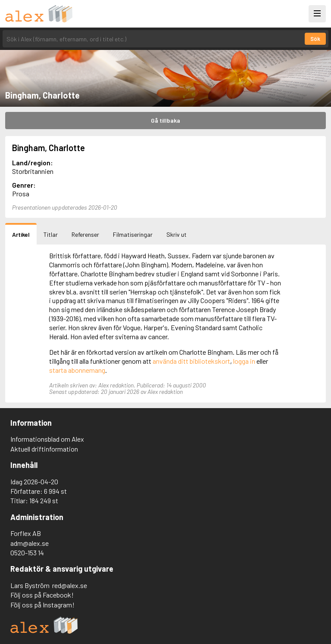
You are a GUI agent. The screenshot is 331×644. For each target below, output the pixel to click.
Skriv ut (176, 234)
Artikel (21, 234)
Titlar (51, 234)
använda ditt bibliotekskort (191, 361)
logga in (244, 361)
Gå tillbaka (165, 120)
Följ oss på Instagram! (42, 605)
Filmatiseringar (133, 234)
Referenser (85, 234)
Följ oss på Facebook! (42, 595)
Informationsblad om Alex (47, 439)
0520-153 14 (27, 553)
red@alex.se (70, 585)
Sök (315, 39)
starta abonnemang (77, 370)
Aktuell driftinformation (44, 449)
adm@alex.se (30, 543)
